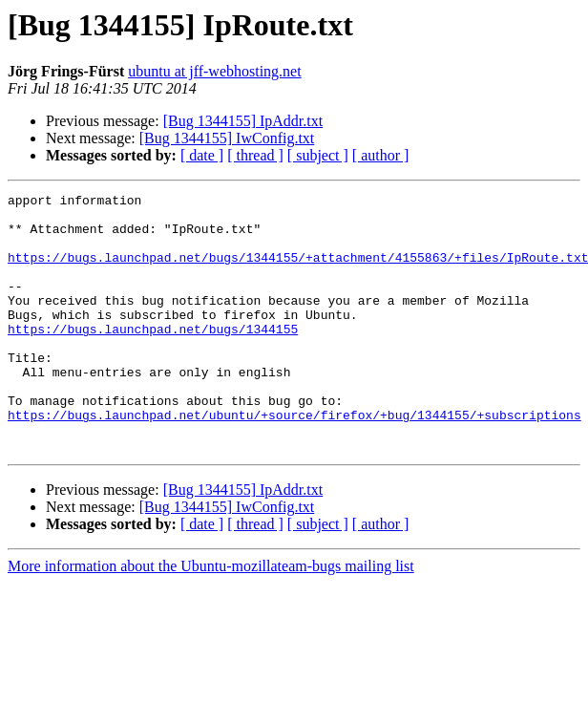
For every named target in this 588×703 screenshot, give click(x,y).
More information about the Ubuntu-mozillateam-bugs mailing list (211, 618)
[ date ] (202, 155)
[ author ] (381, 155)
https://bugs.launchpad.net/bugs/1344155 (153, 357)
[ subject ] (318, 155)
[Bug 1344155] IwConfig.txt (227, 138)
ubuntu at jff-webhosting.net (214, 71)
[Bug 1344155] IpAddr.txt (243, 121)
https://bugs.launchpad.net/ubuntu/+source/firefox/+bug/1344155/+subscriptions (294, 460)
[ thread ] (255, 155)
